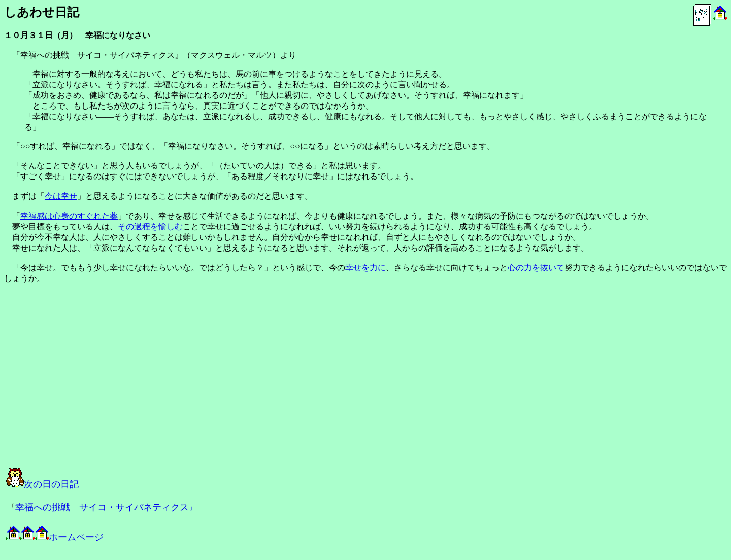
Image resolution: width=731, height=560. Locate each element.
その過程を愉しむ (150, 226)
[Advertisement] (118, 384)
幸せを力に (365, 268)
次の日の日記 (42, 484)
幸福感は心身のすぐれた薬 (69, 216)
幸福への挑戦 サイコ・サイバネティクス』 (107, 507)
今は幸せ (61, 196)
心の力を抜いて (536, 268)
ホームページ (55, 537)
